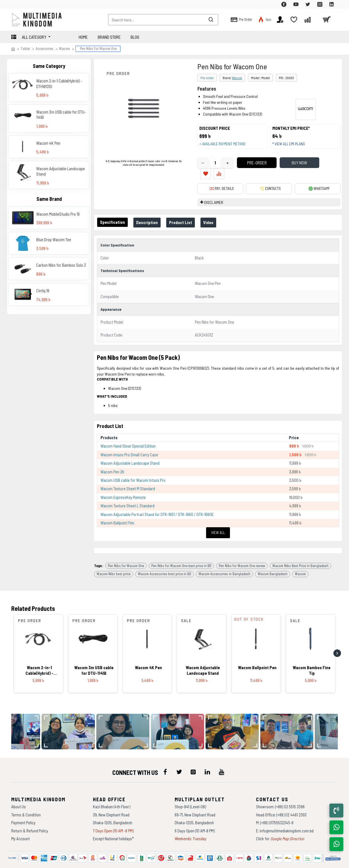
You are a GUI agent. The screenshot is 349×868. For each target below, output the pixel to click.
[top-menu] (15, 4)
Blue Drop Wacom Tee (54, 240)
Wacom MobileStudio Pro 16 (58, 214)
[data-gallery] (71, 716)
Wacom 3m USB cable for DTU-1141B (61, 115)
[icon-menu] (165, 757)
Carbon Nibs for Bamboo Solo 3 (61, 265)
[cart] (327, 20)
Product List (186, 217)
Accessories (45, 49)
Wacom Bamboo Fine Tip (312, 655)
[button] (337, 638)
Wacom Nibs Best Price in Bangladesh (300, 550)
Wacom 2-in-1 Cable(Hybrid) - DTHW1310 (59, 84)
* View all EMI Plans (291, 147)
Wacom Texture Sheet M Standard (128, 478)
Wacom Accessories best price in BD (165, 559)
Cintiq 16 (43, 291)
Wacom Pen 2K (112, 461)
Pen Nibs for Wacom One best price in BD (181, 550)
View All (218, 522)
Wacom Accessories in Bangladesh (224, 559)
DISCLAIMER (214, 197)
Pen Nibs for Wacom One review (242, 550)
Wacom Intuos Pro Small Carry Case (129, 444)
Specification (114, 217)
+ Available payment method (225, 147)
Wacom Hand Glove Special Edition (128, 436)
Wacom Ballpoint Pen (117, 512)
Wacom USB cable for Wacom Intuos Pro (133, 470)
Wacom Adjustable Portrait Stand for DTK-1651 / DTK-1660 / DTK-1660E (157, 504)
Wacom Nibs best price (114, 559)
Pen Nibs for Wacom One (126, 550)
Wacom (64, 49)
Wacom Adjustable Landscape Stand (61, 171)
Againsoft (222, 861)
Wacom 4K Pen (48, 143)
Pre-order (207, 78)
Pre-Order (247, 168)
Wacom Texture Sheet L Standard (127, 495)
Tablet (25, 49)
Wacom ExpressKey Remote (123, 487)
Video (216, 217)
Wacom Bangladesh (273, 559)
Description (150, 217)
